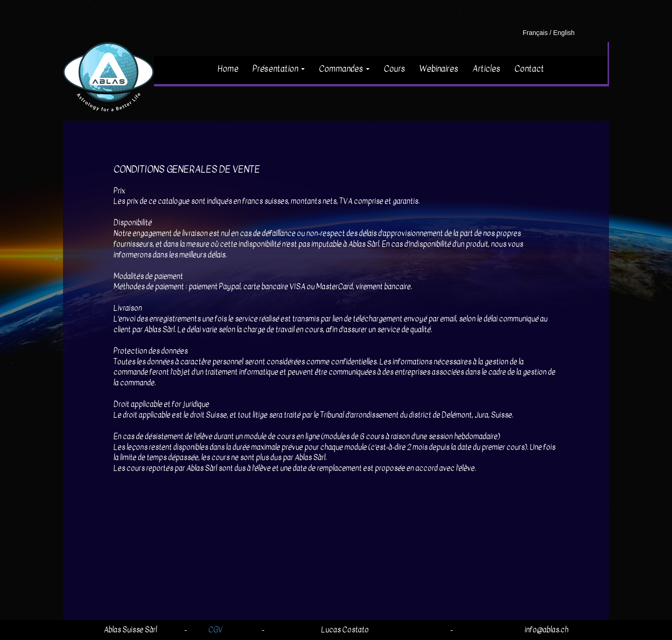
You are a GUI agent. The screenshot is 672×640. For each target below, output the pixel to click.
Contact (529, 69)
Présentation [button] (279, 69)
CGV (215, 630)
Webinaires (439, 69)
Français (535, 33)
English (564, 33)
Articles (486, 69)
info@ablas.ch (546, 630)
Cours (394, 69)
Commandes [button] (344, 69)
